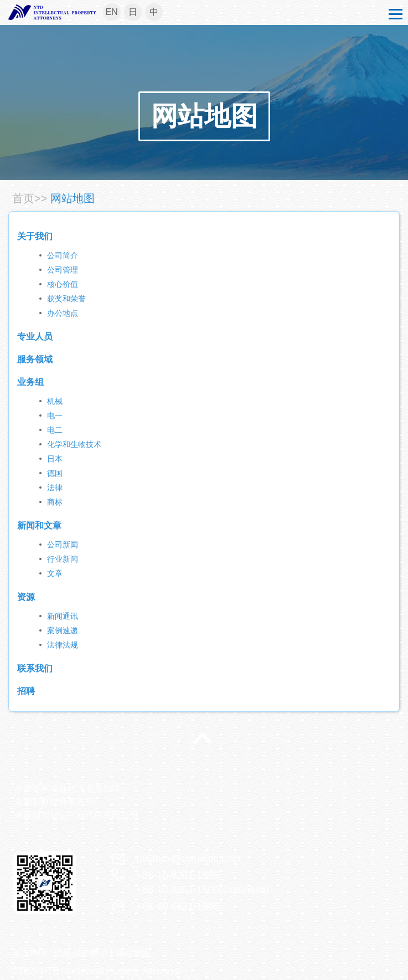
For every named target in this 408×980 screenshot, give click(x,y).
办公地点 (63, 313)
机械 (55, 401)
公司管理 (63, 270)
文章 (55, 573)
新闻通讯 (63, 616)
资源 (26, 597)
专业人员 (35, 337)
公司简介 (63, 255)
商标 (55, 502)
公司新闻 (63, 545)
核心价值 (63, 284)
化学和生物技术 (74, 444)
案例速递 (63, 630)
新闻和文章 (39, 525)
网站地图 (204, 116)
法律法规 (63, 645)
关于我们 (35, 236)
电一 (55, 415)
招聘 (26, 691)
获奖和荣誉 (66, 299)
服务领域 (35, 359)
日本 (55, 459)
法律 (55, 488)
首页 (23, 198)
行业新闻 (63, 559)
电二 (55, 430)
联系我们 (35, 668)
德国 (55, 473)
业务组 (30, 382)
